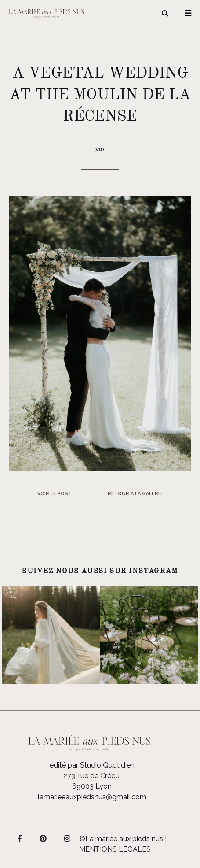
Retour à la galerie (135, 494)
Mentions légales (115, 849)
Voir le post (55, 494)
